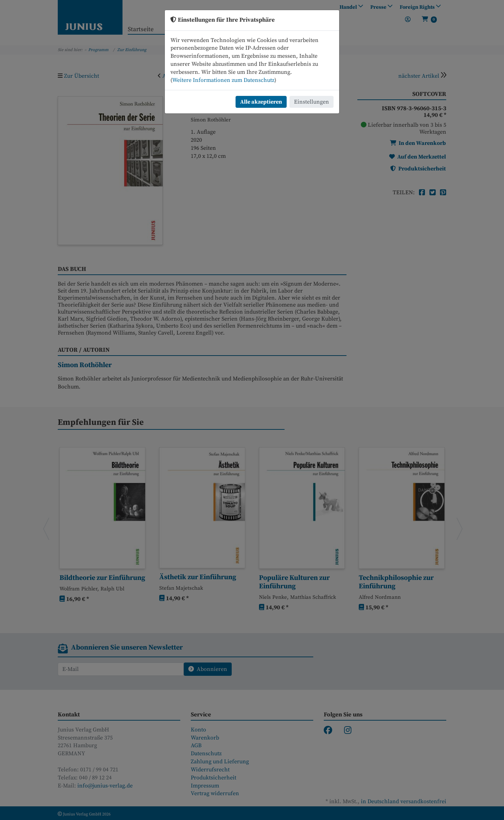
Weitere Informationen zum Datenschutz (223, 80)
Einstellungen (311, 102)
